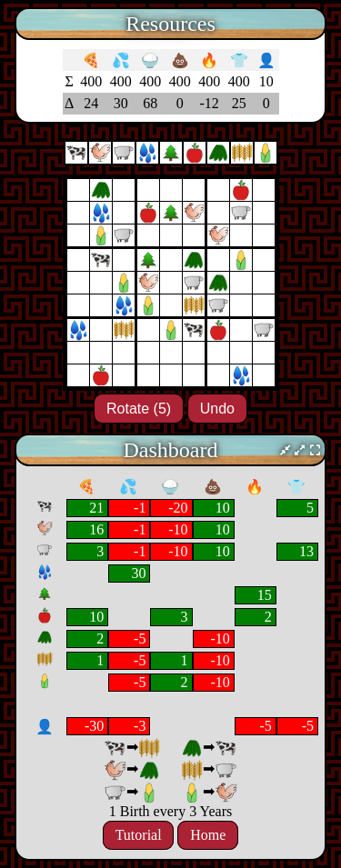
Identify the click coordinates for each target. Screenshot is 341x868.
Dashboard (171, 450)
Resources (170, 24)
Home (208, 836)
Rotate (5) (139, 409)
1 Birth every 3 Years (171, 811)
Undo (217, 409)
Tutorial (139, 836)
